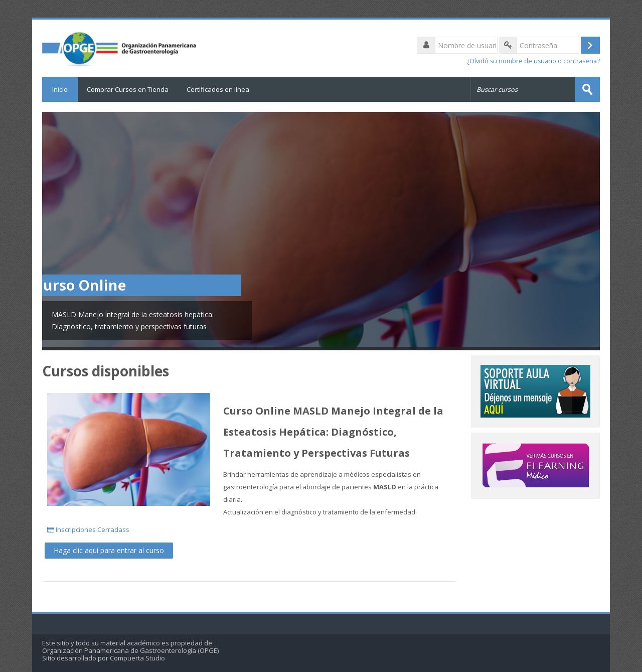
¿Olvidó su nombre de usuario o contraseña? (533, 61)
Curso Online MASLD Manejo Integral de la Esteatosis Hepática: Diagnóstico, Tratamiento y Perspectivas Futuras (333, 432)
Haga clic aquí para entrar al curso (109, 550)
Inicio (60, 89)
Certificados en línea (218, 89)
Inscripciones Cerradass (89, 529)
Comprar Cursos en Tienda (128, 89)
